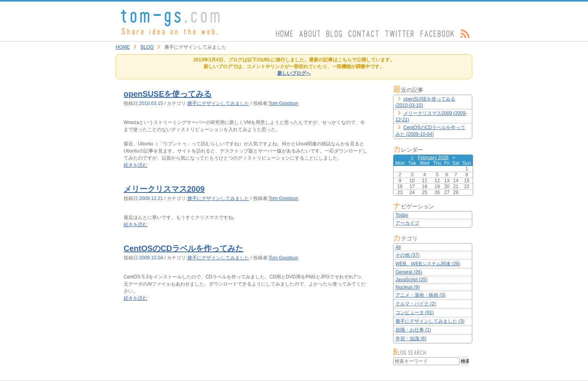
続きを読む (136, 165)
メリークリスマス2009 (164, 189)
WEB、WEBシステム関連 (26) (428, 264)
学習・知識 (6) (411, 339)
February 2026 (433, 158)
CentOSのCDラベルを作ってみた (183, 248)
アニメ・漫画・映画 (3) (420, 295)
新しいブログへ (294, 73)
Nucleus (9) (408, 287)
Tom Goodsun (283, 103)
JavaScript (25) (411, 280)
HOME (123, 47)
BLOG (147, 47)
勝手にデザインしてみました (218, 103)
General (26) (409, 272)
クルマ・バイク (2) (416, 304)
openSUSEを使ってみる (168, 94)
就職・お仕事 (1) (413, 330)
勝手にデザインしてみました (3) (430, 321)
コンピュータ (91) (415, 312)
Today (402, 215)
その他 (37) (408, 255)
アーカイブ (407, 223)
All (398, 247)
